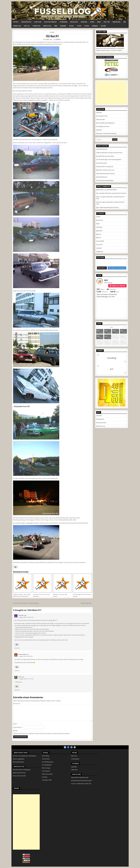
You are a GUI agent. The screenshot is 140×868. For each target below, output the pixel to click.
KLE (106, 280)
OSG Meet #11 (52, 36)
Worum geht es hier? (102, 116)
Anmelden (99, 416)
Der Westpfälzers (47, 765)
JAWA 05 (98, 238)
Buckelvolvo (100, 220)
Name (15, 724)
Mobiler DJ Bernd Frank (19, 773)
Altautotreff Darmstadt (51, 22)
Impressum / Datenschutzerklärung (106, 133)
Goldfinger (99, 227)
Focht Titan (107, 22)
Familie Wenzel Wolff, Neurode (80, 778)
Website (15, 731)
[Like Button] (15, 567)
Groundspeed (46, 771)
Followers (102, 292)
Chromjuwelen (75, 759)
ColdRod (92, 22)
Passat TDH (27, 26)
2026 (112, 327)
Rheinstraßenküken (18, 762)
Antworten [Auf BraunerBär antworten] (17, 671)
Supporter (99, 130)
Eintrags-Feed (100, 419)
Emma (98, 224)
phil (20, 677)
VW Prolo (87, 26)
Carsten (21, 615)
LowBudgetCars (17, 26)
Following (111, 289)
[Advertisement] (112, 93)
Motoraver (74, 756)
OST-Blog (45, 777)
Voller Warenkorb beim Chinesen (106, 174)
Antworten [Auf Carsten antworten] (17, 648)
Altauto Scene (38, 22)
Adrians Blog (45, 756)
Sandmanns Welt (47, 780)
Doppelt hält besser (102, 177)
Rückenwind (63, 26)
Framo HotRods (116, 22)
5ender (98, 217)
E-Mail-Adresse (18, 727)
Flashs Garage (46, 768)
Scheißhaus (100, 252)
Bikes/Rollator (74, 22)
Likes (115, 292)
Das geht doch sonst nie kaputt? (105, 156)
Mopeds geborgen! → (87, 603)
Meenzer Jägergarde (19, 759)
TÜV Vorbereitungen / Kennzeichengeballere (109, 160)
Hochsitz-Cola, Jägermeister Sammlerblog (24, 756)
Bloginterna (84, 22)
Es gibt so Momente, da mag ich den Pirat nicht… (110, 153)
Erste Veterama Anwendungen (105, 180)
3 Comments (58, 39)
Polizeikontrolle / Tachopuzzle (105, 167)
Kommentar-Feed (101, 423)
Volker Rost (74, 770)
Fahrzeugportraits (26, 22)
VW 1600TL (72, 26)
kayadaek (74, 767)
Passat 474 (99, 245)
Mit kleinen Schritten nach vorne (105, 170)
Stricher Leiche (36, 26)
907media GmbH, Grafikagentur (22, 770)
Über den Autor (101, 119)
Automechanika (64, 22)
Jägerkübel (99, 231)
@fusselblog (108, 283)
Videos (101, 289)
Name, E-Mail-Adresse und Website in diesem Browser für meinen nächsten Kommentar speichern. (42, 733)
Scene (53, 32)
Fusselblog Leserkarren (103, 126)
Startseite (16, 22)
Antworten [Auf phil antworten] (17, 690)
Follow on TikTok (118, 286)
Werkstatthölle (47, 26)
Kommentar (17, 704)
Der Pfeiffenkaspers (48, 762)
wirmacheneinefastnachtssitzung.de (81, 781)
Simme (56, 26)
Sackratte (99, 248)
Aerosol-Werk (46, 759)
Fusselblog (112, 358)
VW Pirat (79, 26)
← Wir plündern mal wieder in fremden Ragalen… (26, 603)
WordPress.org (100, 426)
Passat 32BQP (100, 241)
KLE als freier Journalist (19, 776)
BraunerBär (22, 654)
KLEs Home (103, 26)
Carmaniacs (95, 26)
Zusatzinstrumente (102, 163)
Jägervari (99, 234)
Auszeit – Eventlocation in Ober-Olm (81, 784)
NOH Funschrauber (47, 774)
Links (125, 22)
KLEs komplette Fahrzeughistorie (105, 123)
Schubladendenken (102, 149)
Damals (99, 22)
